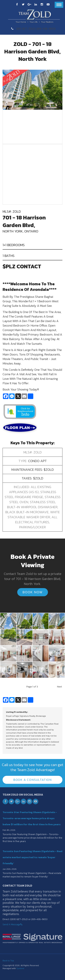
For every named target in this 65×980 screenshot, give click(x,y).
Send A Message (12, 924)
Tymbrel (20, 968)
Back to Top (8, 961)
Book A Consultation (32, 780)
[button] (8, 621)
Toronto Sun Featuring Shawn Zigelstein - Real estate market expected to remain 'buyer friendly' (32, 857)
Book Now (33, 592)
